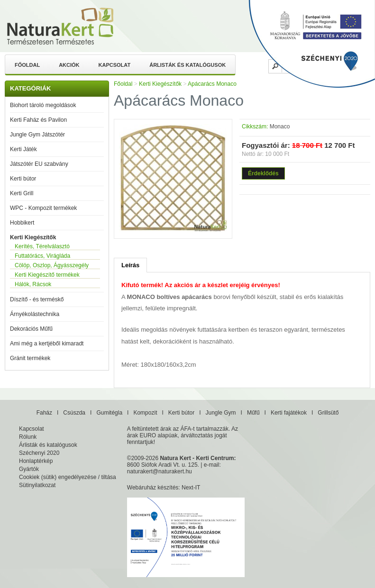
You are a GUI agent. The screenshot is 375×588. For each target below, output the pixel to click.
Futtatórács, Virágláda (42, 256)
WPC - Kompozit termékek (43, 208)
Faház (44, 413)
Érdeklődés (263, 173)
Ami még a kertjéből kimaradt (47, 344)
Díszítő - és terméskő (37, 299)
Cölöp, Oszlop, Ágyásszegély (52, 265)
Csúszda (74, 413)
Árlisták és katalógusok (187, 65)
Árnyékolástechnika (35, 314)
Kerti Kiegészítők (33, 237)
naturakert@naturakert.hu (160, 471)
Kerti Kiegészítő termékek (47, 275)
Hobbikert (22, 223)
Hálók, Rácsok (33, 284)
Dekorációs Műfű (31, 329)
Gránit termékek (30, 358)
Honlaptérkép (36, 461)
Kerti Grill (22, 193)
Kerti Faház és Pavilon (38, 120)
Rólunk (28, 437)
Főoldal (27, 65)
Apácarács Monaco (212, 84)
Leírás (130, 265)
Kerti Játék (23, 149)
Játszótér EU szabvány (39, 164)
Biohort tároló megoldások (43, 105)
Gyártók (29, 469)
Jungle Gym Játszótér (37, 135)
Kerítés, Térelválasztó (42, 246)
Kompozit (145, 413)
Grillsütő (328, 413)
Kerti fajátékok (289, 413)
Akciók (69, 65)
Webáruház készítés (153, 488)
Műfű (253, 413)
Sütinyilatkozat (37, 485)
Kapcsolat (115, 65)
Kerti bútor (23, 179)
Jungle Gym (221, 413)
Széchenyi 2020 (39, 453)
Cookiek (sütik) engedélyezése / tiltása (68, 477)
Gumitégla (109, 413)
